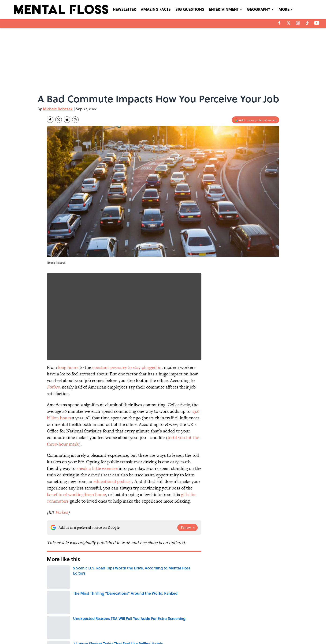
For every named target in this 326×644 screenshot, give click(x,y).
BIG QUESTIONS (190, 9)
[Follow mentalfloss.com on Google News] (187, 528)
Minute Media (154, 640)
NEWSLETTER (124, 9)
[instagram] (298, 23)
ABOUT (68, 622)
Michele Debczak (58, 109)
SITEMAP (168, 628)
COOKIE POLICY (251, 622)
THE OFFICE (89, 589)
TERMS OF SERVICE (76, 628)
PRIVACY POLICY (211, 622)
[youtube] (317, 23)
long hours (68, 367)
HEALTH (54, 589)
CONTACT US (116, 622)
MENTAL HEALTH (184, 589)
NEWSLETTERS (172, 622)
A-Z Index (207, 628)
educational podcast (113, 481)
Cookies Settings (252, 628)
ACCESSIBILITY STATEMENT (126, 628)
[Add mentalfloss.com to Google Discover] (256, 120)
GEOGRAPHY (259, 9)
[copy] (75, 120)
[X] (289, 23)
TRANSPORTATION (155, 589)
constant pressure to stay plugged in (127, 367)
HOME (132, 589)
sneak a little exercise (97, 468)
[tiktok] (307, 23)
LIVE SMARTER (111, 589)
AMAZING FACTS (156, 9)
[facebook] (279, 23)
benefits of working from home (76, 495)
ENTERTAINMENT (224, 9)
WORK (70, 589)
